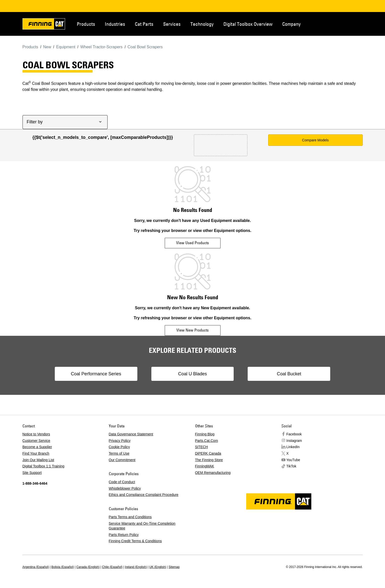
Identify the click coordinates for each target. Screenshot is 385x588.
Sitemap (174, 567)
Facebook (294, 434)
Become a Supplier (37, 447)
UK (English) (158, 567)
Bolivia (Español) (63, 567)
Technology (202, 24)
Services (172, 24)
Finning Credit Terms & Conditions (135, 541)
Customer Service (36, 441)
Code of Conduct (122, 482)
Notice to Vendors (36, 434)
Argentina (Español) (36, 567)
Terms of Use (119, 453)
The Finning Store (209, 460)
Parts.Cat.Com (207, 441)
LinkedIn (293, 447)
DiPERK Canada (208, 453)
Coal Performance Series (98, 374)
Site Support (32, 473)
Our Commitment (122, 460)
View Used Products (192, 243)
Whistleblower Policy (125, 488)
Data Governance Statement (131, 434)
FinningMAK (205, 466)
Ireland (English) (136, 567)
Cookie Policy (119, 447)
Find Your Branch (36, 453)
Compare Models (315, 140)
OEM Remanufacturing (213, 473)
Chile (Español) (112, 567)
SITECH (202, 447)
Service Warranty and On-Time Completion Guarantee (142, 526)
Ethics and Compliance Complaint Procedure (144, 495)
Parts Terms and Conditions (130, 517)
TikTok (291, 466)
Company (291, 24)
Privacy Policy (120, 441)
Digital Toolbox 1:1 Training (44, 466)
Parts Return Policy (124, 535)
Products (86, 24)
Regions (355, 24)
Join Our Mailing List (38, 460)
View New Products (192, 330)
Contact (339, 24)
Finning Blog (205, 434)
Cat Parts (144, 24)
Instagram (294, 441)
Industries (115, 24)
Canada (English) (88, 567)
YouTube (293, 460)
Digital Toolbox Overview (248, 24)
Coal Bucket (287, 374)
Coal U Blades (192, 374)
